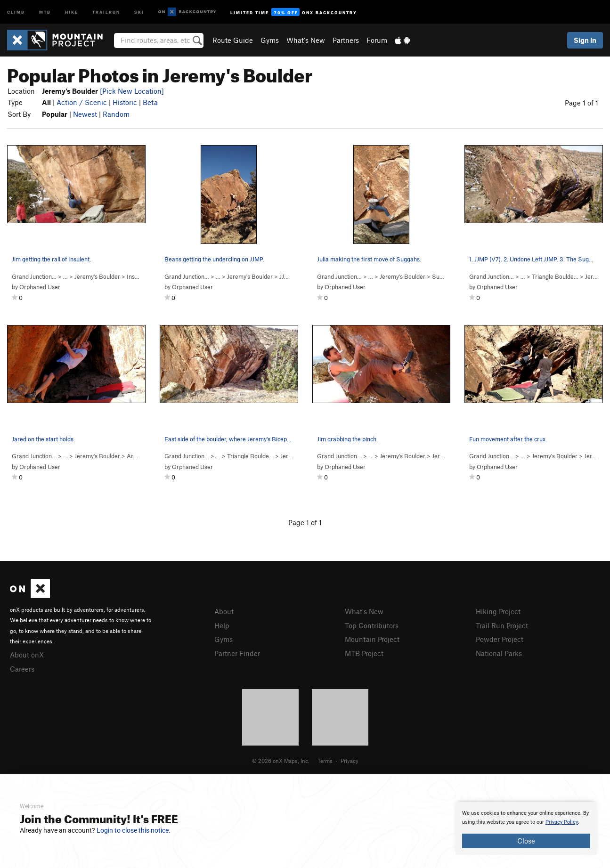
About (224, 611)
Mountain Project (372, 639)
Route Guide (233, 40)
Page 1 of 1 (582, 103)
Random (116, 114)
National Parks (499, 653)
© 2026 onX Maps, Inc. (281, 761)
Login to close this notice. (134, 830)
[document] (526, 828)
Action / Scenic (82, 102)
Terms (325, 761)
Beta (150, 102)
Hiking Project (498, 611)
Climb (16, 12)
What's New (306, 40)
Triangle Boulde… (555, 276)
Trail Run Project (502, 625)
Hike (72, 12)
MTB (45, 12)
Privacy (350, 761)
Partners (346, 40)
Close (526, 841)
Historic (125, 102)
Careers (22, 669)
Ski (139, 12)
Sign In (585, 40)
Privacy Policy (562, 822)
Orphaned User (40, 287)
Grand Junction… (34, 276)
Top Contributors (372, 625)
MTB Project (364, 653)
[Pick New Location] (132, 91)
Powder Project (500, 639)
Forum (377, 40)
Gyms (270, 40)
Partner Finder (237, 653)
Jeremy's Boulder (97, 276)
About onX (27, 655)
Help (222, 625)
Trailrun (106, 12)
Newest (85, 114)
